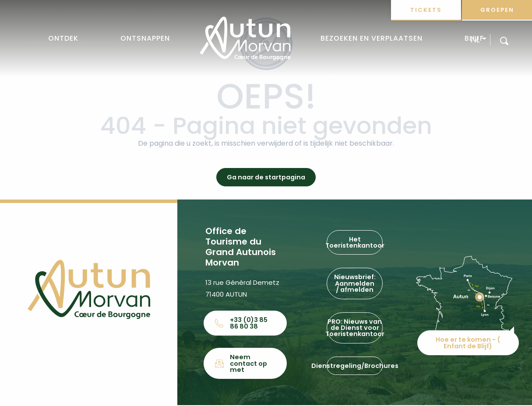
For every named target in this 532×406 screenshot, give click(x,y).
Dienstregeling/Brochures (355, 366)
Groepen (497, 10)
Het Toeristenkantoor (355, 243)
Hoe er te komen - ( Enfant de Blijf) (469, 341)
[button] (504, 40)
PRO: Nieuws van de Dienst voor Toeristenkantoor (355, 328)
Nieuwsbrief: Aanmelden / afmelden (355, 284)
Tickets (426, 10)
